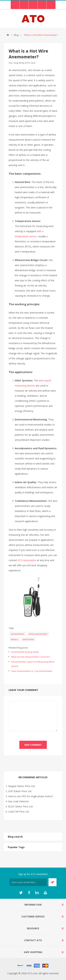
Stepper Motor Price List (22, 786)
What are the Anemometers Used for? (31, 657)
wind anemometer (38, 634)
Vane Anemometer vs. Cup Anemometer (32, 671)
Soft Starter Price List (20, 791)
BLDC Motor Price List (21, 806)
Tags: (11, 628)
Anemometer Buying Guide (25, 652)
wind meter (28, 639)
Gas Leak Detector (18, 801)
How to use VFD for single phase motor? (31, 796)
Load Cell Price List (19, 812)
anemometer (18, 634)
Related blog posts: (18, 648)
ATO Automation (27, 560)
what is (15, 639)
